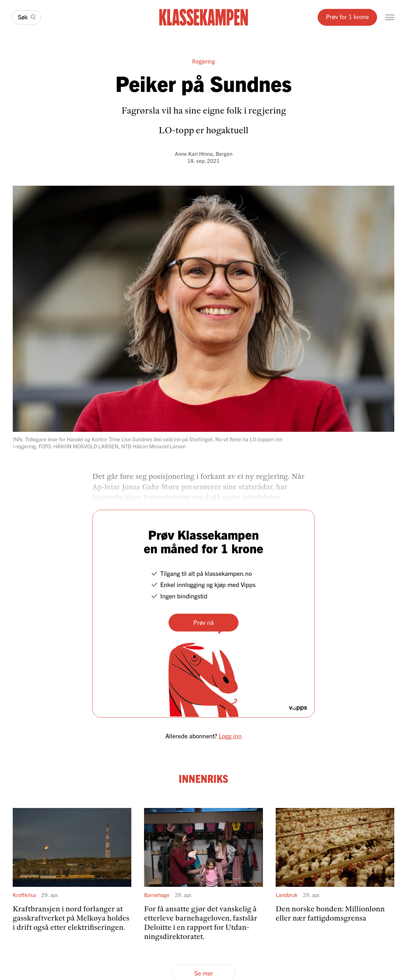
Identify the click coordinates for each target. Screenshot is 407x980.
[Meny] (390, 17)
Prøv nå (203, 622)
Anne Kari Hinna (194, 153)
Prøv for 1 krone (347, 16)
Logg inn (230, 736)
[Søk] (27, 17)
